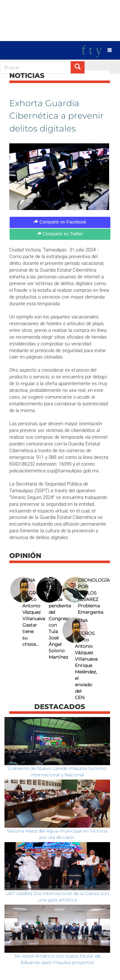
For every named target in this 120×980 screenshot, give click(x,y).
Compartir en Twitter (60, 234)
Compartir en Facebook (60, 222)
